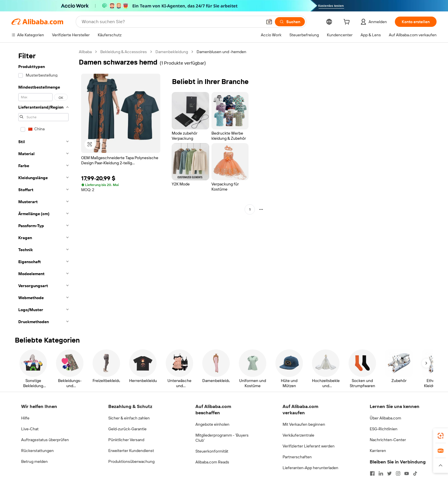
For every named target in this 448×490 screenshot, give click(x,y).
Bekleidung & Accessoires (124, 52)
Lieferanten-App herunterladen (310, 468)
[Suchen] (290, 22)
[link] (441, 436)
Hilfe (25, 418)
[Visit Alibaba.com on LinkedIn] (381, 473)
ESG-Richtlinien (384, 429)
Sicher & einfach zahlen (129, 418)
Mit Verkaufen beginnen (304, 424)
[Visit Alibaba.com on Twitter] (389, 473)
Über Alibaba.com (385, 418)
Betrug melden (34, 461)
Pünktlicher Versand (126, 440)
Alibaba (85, 52)
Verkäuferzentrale (298, 435)
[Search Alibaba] (171, 22)
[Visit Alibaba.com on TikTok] (415, 473)
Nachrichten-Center (388, 440)
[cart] (348, 23)
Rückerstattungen (37, 451)
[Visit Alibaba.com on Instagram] (398, 473)
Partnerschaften (297, 457)
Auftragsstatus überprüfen (45, 440)
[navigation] (43, 188)
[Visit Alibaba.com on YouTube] (407, 473)
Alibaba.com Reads (212, 462)
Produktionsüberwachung (131, 461)
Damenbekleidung (172, 52)
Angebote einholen (212, 424)
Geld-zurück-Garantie (127, 429)
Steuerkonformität (212, 451)
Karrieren (378, 451)
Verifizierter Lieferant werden (309, 446)
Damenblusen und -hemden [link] (221, 52)
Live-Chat (30, 429)
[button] (269, 22)
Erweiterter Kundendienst (131, 451)
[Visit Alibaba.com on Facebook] (372, 473)
